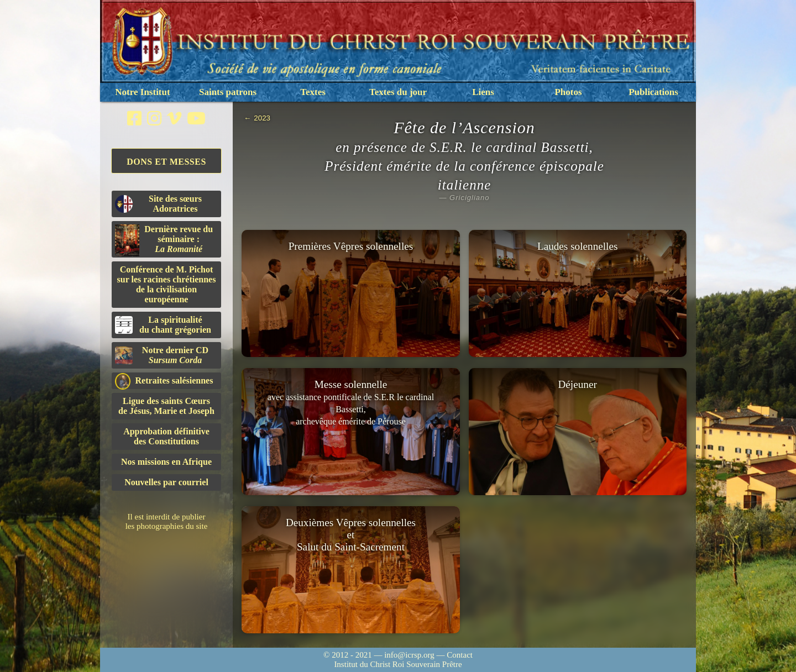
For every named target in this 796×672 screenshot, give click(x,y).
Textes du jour (398, 92)
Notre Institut (142, 92)
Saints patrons (228, 92)
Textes (313, 92)
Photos (568, 92)
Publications (653, 92)
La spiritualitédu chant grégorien (163, 325)
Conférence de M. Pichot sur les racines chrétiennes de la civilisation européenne (167, 284)
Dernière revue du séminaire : (164, 240)
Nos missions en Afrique (166, 462)
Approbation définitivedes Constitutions (166, 436)
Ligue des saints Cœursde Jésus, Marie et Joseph (166, 406)
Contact (460, 655)
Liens (483, 92)
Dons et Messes (166, 162)
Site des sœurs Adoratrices (158, 204)
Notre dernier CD (162, 355)
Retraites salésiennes (164, 381)
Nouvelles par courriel (166, 482)
